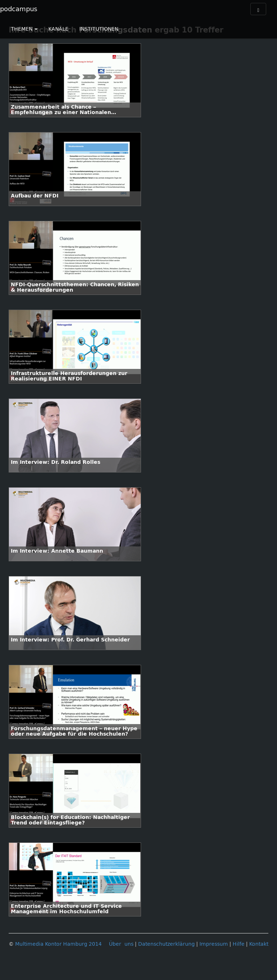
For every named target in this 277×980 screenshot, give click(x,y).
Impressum (214, 944)
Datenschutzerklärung (166, 944)
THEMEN (24, 29)
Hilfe (239, 944)
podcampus (19, 9)
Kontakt (259, 944)
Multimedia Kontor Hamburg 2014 (58, 944)
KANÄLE (58, 29)
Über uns (121, 944)
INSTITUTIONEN (99, 29)
